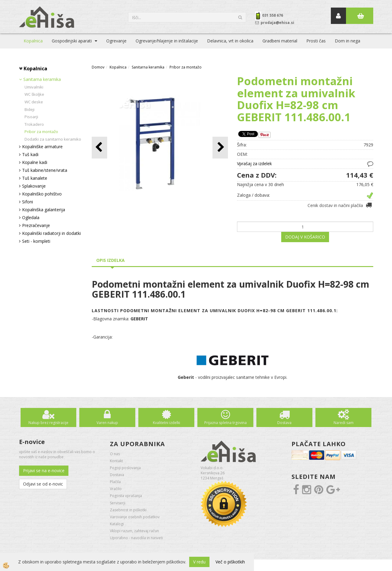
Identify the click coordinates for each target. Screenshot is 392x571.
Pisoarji (31, 117)
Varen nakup (107, 423)
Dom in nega (348, 41)
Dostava (284, 423)
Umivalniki (34, 87)
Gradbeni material (280, 41)
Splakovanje (34, 186)
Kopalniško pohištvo (42, 194)
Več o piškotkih (230, 562)
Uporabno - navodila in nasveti (136, 538)
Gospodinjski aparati (72, 41)
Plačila (115, 482)
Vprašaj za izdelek (254, 164)
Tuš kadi (30, 154)
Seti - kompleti (36, 241)
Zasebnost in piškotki (128, 510)
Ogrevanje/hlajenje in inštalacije (167, 41)
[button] (220, 147)
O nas (115, 454)
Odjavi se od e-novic (43, 484)
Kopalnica (33, 41)
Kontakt (116, 461)
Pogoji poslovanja (125, 468)
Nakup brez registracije (48, 423)
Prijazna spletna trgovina (226, 423)
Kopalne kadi (35, 162)
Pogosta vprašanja (126, 496)
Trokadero (34, 124)
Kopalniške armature (42, 147)
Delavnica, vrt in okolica (230, 41)
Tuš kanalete (35, 178)
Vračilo (116, 489)
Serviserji (118, 503)
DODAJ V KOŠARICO (305, 237)
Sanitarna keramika (42, 79)
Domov (98, 67)
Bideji (30, 109)
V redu (199, 562)
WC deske (34, 102)
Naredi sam (344, 423)
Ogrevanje (116, 41)
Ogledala (31, 217)
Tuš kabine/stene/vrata (45, 170)
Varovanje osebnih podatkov (135, 517)
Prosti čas (316, 41)
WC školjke (34, 94)
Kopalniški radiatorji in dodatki (51, 233)
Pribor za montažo (41, 132)
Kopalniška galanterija (44, 210)
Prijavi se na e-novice (44, 471)
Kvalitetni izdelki (166, 423)
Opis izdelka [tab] (110, 260)
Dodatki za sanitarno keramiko (53, 139)
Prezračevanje (36, 225)
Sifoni (28, 202)
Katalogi (117, 524)
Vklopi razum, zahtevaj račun (134, 531)
